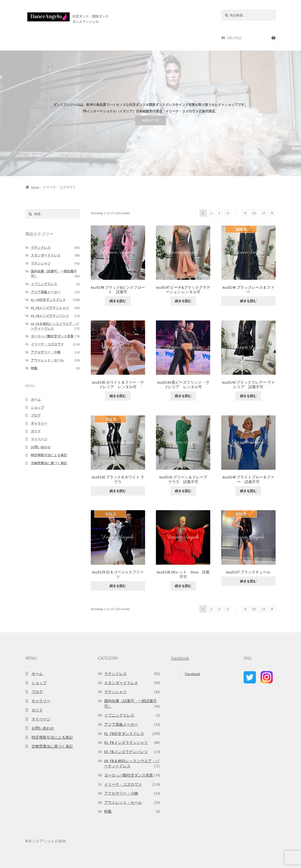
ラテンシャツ (41, 263)
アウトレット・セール (47, 360)
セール (64, 37)
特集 (34, 368)
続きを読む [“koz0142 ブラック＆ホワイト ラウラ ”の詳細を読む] (118, 491)
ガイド (36, 431)
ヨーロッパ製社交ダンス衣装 (52, 336)
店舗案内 (105, 37)
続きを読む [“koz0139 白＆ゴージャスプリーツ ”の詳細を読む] (118, 586)
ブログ (124, 37)
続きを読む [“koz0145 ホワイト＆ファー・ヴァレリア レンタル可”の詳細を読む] (118, 396)
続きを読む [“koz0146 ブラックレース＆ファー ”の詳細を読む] (248, 301)
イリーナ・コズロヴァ (47, 344)
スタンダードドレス (46, 255)
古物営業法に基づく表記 (49, 463)
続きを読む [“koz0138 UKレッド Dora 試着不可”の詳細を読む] (183, 586)
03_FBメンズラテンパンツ (50, 316)
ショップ (47, 37)
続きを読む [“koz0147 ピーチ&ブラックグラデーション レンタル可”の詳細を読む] (183, 301)
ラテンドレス (41, 248)
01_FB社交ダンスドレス (48, 300)
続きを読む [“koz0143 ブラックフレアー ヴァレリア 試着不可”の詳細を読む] (248, 396)
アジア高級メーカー (46, 292)
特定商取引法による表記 (49, 455)
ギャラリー (39, 423)
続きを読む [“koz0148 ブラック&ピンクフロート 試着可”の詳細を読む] (118, 301)
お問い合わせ (145, 37)
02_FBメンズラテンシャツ (50, 308)
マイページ (39, 439)
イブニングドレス (44, 284)
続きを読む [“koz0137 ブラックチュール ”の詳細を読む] (248, 581)
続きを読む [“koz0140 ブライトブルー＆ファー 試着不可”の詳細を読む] (248, 491)
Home (35, 187)
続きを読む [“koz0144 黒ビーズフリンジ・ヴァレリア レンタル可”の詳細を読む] (183, 396)
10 (254, 213)
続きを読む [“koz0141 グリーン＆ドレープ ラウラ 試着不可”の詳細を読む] (183, 491)
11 (264, 213)
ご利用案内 (83, 37)
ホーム (29, 37)
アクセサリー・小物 (46, 352)
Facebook (180, 658)
